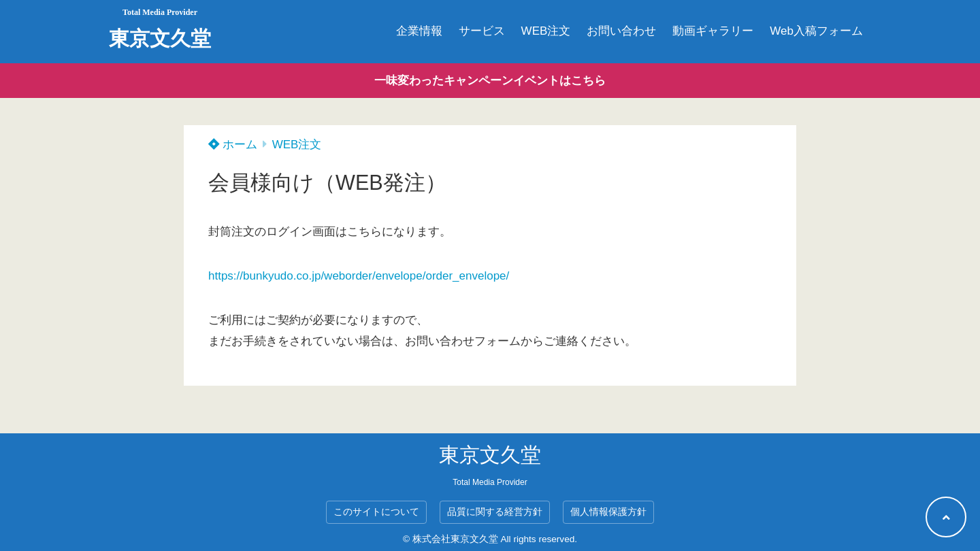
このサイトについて (376, 512)
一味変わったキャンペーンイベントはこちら (490, 81)
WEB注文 (546, 31)
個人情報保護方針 (608, 512)
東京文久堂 (160, 38)
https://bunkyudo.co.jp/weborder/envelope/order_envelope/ (359, 276)
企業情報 (419, 31)
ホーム (233, 145)
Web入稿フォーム (816, 31)
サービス (482, 31)
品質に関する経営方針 (495, 512)
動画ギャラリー (713, 31)
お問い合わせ (621, 31)
